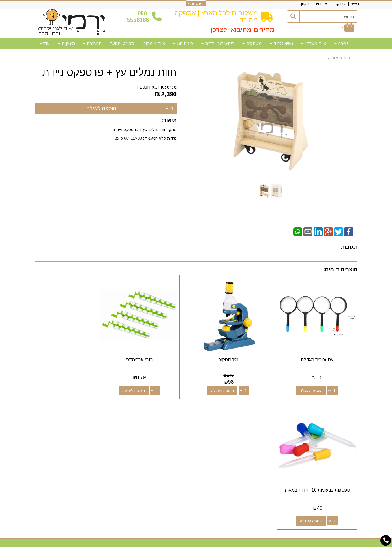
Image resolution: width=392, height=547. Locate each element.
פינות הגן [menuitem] (183, 43)
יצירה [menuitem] (341, 43)
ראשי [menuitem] (355, 4)
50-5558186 (138, 17)
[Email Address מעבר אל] (215, 424)
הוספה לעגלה (101, 108)
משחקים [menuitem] (252, 43)
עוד (45, 43)
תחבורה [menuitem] (92, 43)
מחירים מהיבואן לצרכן (243, 30)
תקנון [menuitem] (305, 4)
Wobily (214, 542)
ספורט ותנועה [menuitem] (122, 43)
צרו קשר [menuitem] (339, 4)
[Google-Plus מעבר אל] (234, 424)
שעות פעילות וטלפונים (104, 414)
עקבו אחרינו (230, 414)
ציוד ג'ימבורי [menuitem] (154, 43)
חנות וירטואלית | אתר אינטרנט (160, 542)
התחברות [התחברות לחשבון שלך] (196, 3)
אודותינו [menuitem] (321, 4)
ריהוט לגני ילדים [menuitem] (218, 43)
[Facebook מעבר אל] (243, 424)
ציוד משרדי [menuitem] (314, 43)
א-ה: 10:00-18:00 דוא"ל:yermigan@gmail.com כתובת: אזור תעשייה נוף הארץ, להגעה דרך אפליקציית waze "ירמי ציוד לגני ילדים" (86, 438)
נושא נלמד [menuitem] (281, 43)
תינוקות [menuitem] (66, 43)
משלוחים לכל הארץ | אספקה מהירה (216, 16)
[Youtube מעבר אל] (224, 424)
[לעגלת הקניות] (348, 29)
